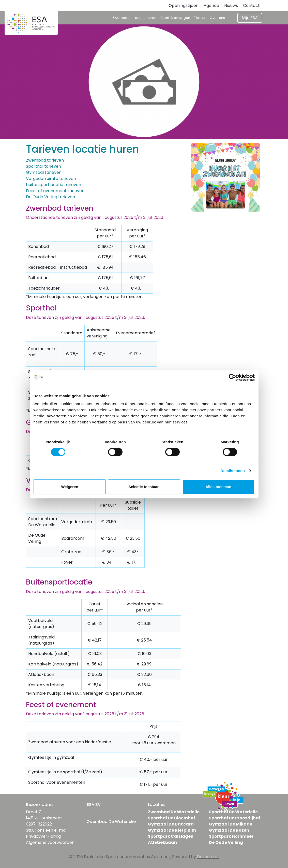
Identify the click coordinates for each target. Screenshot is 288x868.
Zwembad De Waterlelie (174, 812)
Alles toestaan (218, 487)
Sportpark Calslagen (171, 836)
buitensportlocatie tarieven (54, 185)
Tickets (200, 18)
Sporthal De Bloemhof (172, 818)
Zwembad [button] (121, 18)
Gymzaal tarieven (44, 172)
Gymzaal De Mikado (231, 824)
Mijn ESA (250, 18)
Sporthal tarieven (43, 166)
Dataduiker (208, 857)
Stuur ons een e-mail (47, 830)
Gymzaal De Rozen (229, 830)
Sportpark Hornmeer (231, 836)
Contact (251, 5)
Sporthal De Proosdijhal (234, 818)
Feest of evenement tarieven (55, 191)
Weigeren (70, 487)
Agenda (211, 5)
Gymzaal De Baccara (171, 824)
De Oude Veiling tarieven (50, 197)
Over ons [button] (217, 18)
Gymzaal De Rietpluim (172, 830)
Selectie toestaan (144, 487)
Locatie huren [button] (145, 18)
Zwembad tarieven (45, 160)
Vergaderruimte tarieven (51, 179)
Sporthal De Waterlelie (233, 812)
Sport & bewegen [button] (175, 18)
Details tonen (233, 471)
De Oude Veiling (226, 842)
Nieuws (231, 5)
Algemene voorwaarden (50, 842)
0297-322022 (39, 824)
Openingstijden (184, 5)
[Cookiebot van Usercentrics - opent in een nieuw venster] (232, 377)
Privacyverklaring (43, 836)
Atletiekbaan (162, 842)
